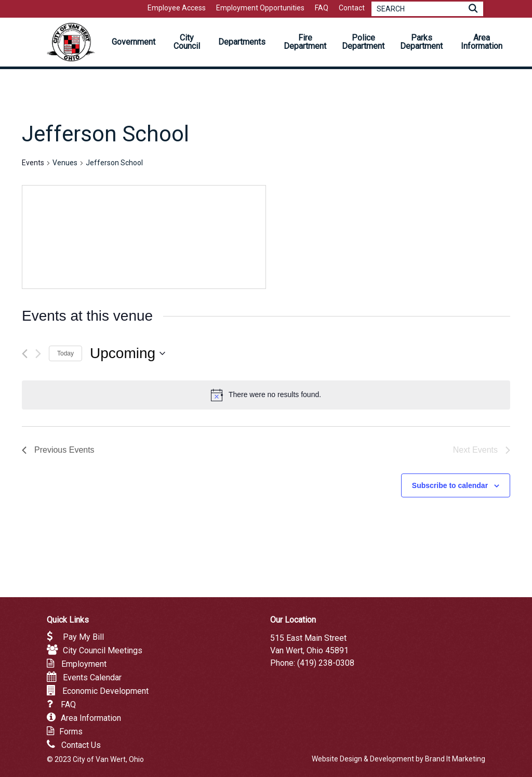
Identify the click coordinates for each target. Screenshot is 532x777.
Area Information (91, 718)
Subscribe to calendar (450, 485)
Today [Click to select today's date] (65, 353)
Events (33, 163)
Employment (84, 664)
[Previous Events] (25, 354)
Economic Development (105, 691)
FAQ (68, 704)
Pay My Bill (83, 637)
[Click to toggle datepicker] (128, 353)
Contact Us (81, 745)
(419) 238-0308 (326, 663)
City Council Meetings (103, 650)
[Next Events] (38, 354)
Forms (71, 732)
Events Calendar (92, 677)
